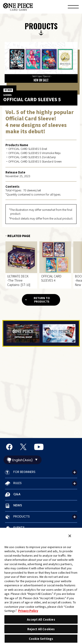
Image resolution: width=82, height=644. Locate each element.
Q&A (17, 494)
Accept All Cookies (41, 619)
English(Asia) (23, 460)
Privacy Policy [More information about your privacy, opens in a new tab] (28, 611)
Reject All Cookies (41, 629)
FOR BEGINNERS (24, 472)
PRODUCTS (22, 516)
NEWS (18, 505)
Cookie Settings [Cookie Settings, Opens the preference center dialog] (41, 639)
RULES (17, 483)
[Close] (70, 536)
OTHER (8, 90)
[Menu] (73, 7)
